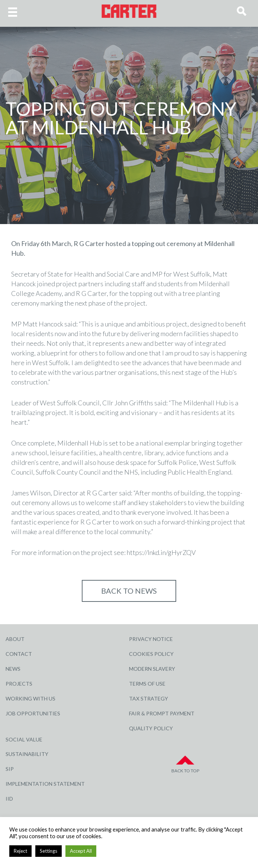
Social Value (24, 739)
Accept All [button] (81, 851)
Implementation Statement (45, 784)
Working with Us (30, 698)
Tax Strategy (149, 698)
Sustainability (27, 754)
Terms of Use (147, 684)
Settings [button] (49, 851)
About (15, 639)
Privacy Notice (151, 639)
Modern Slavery (152, 669)
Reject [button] (20, 851)
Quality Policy (151, 728)
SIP (10, 769)
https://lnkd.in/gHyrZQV (161, 552)
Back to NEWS (129, 591)
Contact (19, 654)
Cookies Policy (151, 654)
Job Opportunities (33, 713)
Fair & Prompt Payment (162, 713)
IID (9, 799)
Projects (19, 684)
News (13, 669)
